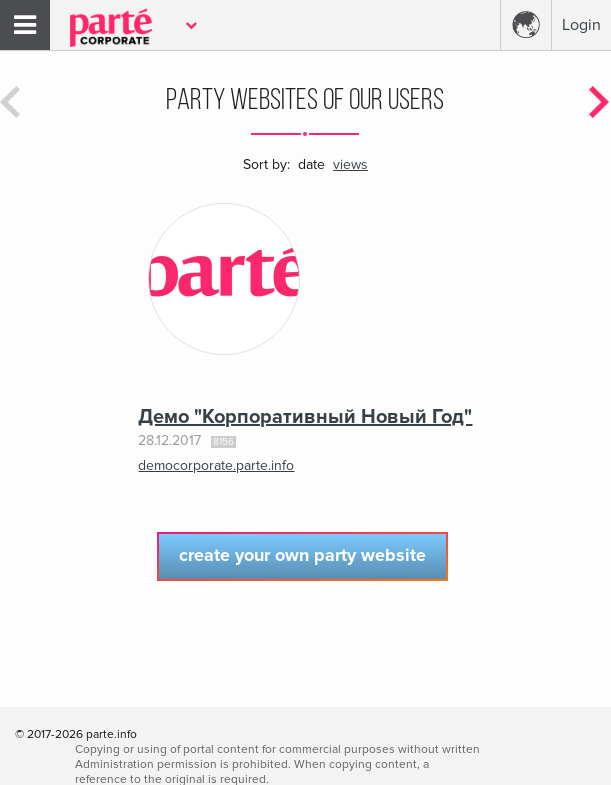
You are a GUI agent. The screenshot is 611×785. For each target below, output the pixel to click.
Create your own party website (302, 555)
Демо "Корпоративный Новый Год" (305, 417)
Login (581, 25)
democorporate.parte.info (216, 465)
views (350, 164)
